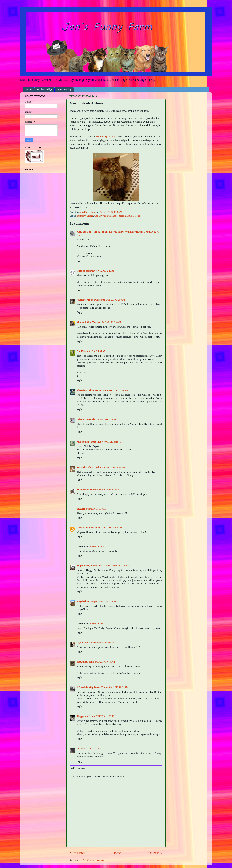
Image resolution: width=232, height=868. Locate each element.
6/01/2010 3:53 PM (99, 624)
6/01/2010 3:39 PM (108, 601)
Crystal (102, 216)
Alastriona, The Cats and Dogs (93, 390)
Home (29, 89)
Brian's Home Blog (86, 419)
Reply (80, 261)
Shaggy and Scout (86, 716)
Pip (78, 749)
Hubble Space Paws (107, 137)
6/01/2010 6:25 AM (106, 419)
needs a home (125, 216)
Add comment (78, 768)
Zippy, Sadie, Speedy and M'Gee (93, 566)
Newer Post (77, 853)
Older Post (156, 853)
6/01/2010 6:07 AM (119, 390)
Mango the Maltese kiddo (90, 442)
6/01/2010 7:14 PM (106, 643)
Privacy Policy (64, 89)
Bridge (90, 216)
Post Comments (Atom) (94, 860)
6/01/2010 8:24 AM (116, 468)
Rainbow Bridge (45, 89)
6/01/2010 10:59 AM (112, 490)
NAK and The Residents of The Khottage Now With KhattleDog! (110, 232)
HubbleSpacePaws (86, 271)
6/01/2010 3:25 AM (115, 300)
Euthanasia (112, 216)
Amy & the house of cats (89, 528)
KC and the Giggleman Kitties (92, 687)
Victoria (81, 509)
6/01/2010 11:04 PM (118, 687)
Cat (96, 216)
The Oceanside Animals (89, 490)
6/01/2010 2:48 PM (120, 566)
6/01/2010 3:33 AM (112, 322)
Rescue (136, 216)
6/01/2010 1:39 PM (99, 547)
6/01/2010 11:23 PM (106, 716)
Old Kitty (82, 351)
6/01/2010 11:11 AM (96, 509)
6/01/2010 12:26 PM (112, 528)
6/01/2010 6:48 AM (113, 442)
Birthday (81, 216)
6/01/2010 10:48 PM (105, 662)
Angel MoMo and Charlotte (91, 300)
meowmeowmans (85, 662)
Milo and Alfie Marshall (89, 322)
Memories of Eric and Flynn (91, 468)
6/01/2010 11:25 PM (91, 749)
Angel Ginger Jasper (87, 601)
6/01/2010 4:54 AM (97, 351)
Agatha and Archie (86, 643)
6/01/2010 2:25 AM (106, 271)
